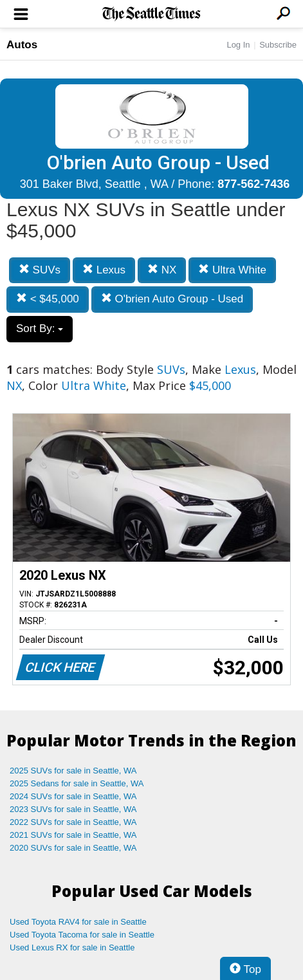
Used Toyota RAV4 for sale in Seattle (78, 922)
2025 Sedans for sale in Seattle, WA (77, 783)
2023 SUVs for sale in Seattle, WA (73, 809)
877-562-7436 (253, 184)
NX (162, 270)
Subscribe (278, 45)
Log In (238, 45)
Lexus (104, 270)
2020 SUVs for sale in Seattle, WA (73, 848)
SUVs (40, 270)
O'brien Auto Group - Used (172, 299)
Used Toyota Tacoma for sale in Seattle (82, 935)
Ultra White (232, 270)
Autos (22, 45)
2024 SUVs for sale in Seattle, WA (73, 796)
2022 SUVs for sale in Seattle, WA (73, 822)
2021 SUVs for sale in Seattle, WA (73, 835)
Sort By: (40, 328)
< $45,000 (48, 299)
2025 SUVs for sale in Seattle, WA (73, 771)
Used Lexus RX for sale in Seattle (72, 948)
